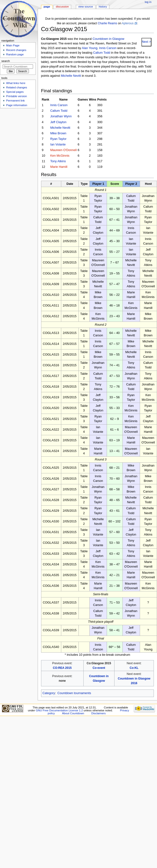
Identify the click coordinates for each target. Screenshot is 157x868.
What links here (16, 83)
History (103, 7)
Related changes (17, 87)
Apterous (128, 23)
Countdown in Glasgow (108, 39)
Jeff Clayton (58, 122)
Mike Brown (58, 133)
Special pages (15, 92)
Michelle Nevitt (71, 76)
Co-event (99, 668)
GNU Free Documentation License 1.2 (59, 710)
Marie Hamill (59, 167)
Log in (148, 2)
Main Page (13, 45)
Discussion (62, 7)
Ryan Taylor (58, 139)
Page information (17, 105)
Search (6, 61)
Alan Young (90, 48)
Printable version (16, 96)
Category (49, 693)
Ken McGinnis (60, 156)
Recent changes (16, 50)
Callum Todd (102, 53)
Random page (15, 54)
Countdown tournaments (74, 693)
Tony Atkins (58, 161)
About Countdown (73, 713)
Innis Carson (108, 48)
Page (47, 7)
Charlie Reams (107, 23)
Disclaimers (99, 713)
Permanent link (15, 101)
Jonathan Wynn (61, 116)
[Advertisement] (18, 146)
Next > (146, 42)
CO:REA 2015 (62, 668)
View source (86, 7)
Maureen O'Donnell (64, 150)
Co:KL (134, 668)
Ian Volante (58, 145)
